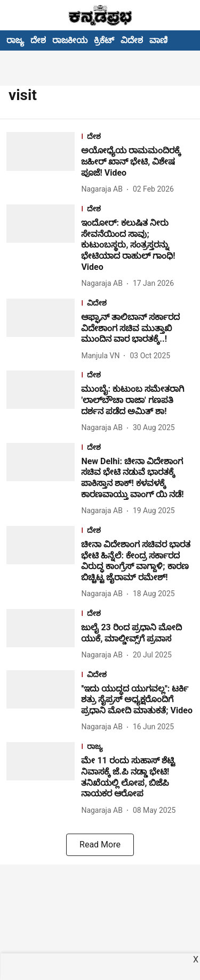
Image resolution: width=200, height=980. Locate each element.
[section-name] (137, 138)
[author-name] (104, 189)
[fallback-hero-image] (44, 164)
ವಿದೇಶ (132, 40)
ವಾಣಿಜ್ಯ (163, 40)
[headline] (137, 162)
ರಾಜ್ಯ (15, 40)
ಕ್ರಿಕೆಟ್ (104, 40)
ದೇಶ (38, 40)
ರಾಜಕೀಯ (70, 40)
